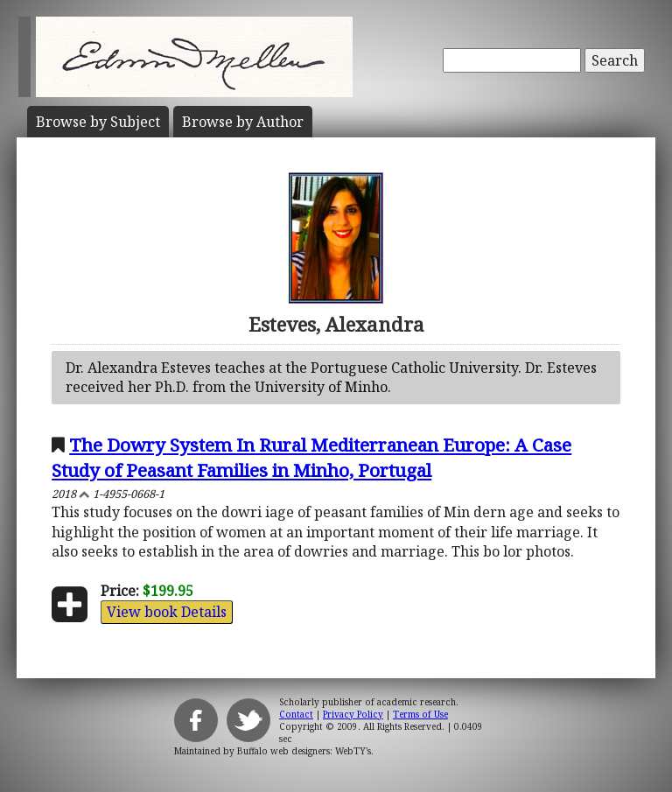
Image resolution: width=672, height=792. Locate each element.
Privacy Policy (353, 714)
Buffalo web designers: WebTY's (304, 751)
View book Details (167, 612)
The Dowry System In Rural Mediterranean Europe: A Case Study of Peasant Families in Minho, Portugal (311, 457)
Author (243, 122)
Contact (296, 714)
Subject (98, 122)
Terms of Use (420, 714)
